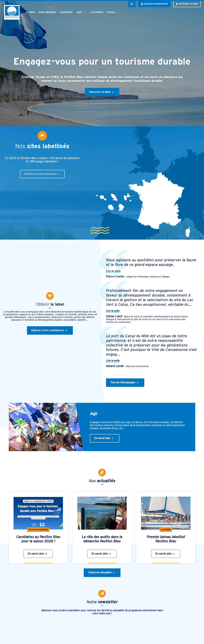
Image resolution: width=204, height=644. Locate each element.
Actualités (97, 12)
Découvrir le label (101, 92)
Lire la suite (113, 271)
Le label (30, 12)
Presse (111, 12)
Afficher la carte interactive (42, 174)
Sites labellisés (47, 12)
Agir (79, 12)
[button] (84, 12)
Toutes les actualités (101, 573)
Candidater (66, 12)
